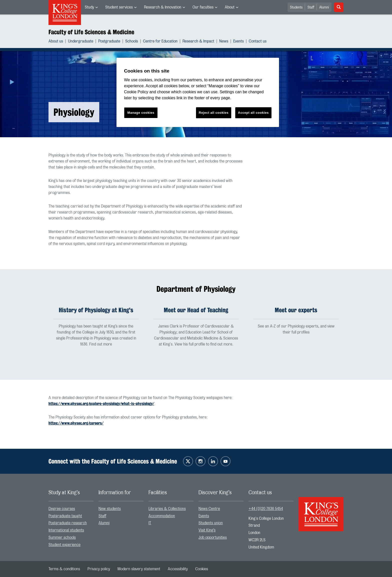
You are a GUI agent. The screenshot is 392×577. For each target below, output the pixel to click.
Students (296, 7)
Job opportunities (213, 537)
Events (238, 41)
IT (150, 523)
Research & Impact (198, 41)
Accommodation (162, 516)
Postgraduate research (68, 523)
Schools (132, 41)
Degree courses (62, 509)
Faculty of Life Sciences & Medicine (91, 32)
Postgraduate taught (65, 516)
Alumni (324, 7)
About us (56, 41)
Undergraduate (81, 41)
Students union (211, 523)
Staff (311, 7)
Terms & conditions (64, 569)
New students (110, 509)
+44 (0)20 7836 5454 (266, 509)
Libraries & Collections (167, 509)
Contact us (258, 41)
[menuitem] (91, 7)
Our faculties (203, 7)
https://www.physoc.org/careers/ (76, 423)
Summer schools (62, 537)
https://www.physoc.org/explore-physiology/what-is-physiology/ (101, 404)
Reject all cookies (214, 113)
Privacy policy (99, 569)
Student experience (64, 545)
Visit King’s (207, 530)
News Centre (209, 509)
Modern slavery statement (139, 569)
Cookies (202, 569)
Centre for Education (160, 41)
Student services (119, 7)
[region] (198, 92)
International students (66, 530)
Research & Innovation (163, 7)
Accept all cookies (253, 113)
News (224, 41)
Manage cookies (141, 113)
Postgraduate (109, 41)
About (230, 7)
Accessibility (178, 569)
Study (89, 7)
